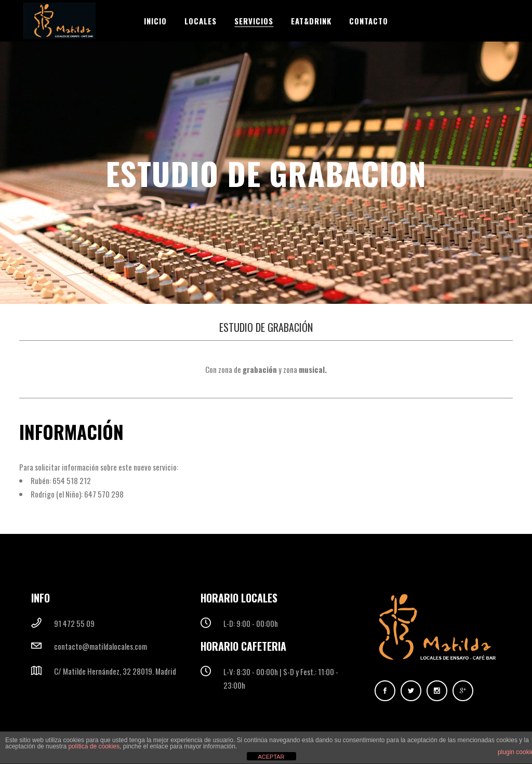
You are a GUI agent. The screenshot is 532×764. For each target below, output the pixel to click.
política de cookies (94, 746)
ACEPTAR (271, 757)
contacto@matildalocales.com (101, 646)
